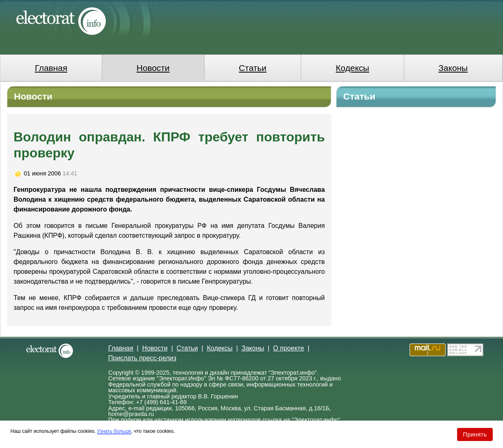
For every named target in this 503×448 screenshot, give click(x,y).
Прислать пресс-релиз (142, 358)
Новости (153, 68)
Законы (453, 68)
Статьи (253, 68)
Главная (51, 68)
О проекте (288, 348)
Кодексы (353, 68)
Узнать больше (114, 431)
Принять (475, 434)
